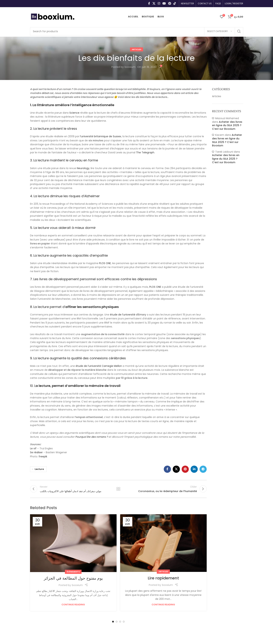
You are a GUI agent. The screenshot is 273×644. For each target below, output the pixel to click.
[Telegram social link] (203, 469)
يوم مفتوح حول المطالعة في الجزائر (73, 578)
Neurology (83, 168)
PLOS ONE (105, 263)
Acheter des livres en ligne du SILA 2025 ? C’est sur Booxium (227, 125)
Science (75, 113)
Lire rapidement (163, 578)
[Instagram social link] (159, 3)
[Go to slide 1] (113, 622)
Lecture (39, 469)
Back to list (118, 489)
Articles (136, 49)
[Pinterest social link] (170, 3)
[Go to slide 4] (124, 622)
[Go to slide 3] (120, 622)
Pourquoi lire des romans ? (92, 437)
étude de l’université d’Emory (128, 315)
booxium (130, 67)
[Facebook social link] (149, 3)
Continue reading (73, 605)
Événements (73, 572)
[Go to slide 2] (117, 622)
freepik (43, 456)
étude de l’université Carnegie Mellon (99, 366)
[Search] (137, 31)
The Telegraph (145, 152)
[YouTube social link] (164, 3)
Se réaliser (36, 452)
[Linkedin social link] (194, 469)
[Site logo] (52, 16)
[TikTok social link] (175, 3)
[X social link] (154, 3)
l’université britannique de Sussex (101, 136)
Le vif (33, 448)
